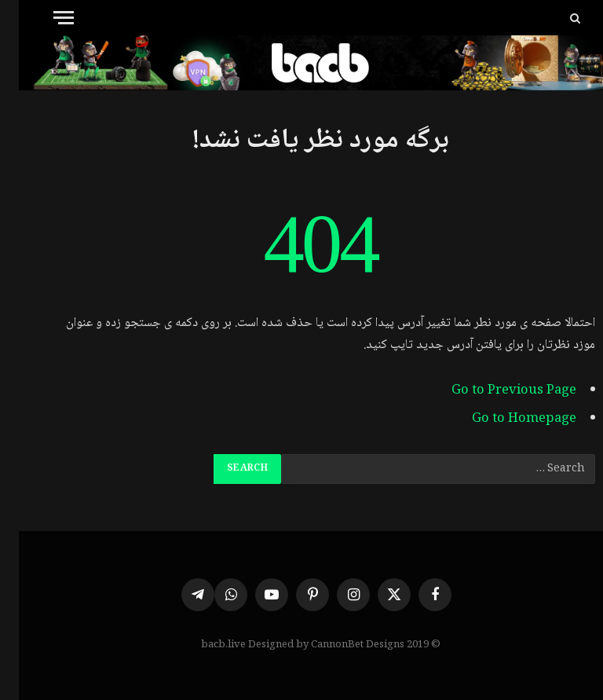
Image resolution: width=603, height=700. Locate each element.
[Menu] (45, 18)
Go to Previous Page (495, 391)
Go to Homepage (505, 419)
